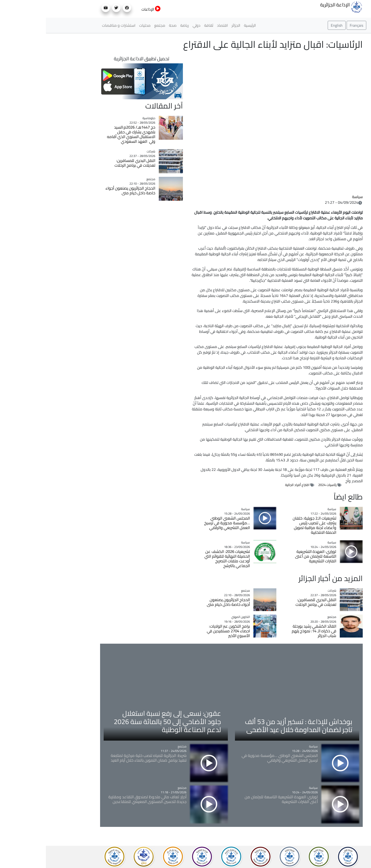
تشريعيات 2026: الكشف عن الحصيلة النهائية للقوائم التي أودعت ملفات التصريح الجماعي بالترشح (181, 559)
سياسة (311, 197)
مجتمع (114, 25)
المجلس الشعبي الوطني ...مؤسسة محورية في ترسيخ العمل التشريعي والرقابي (181, 523)
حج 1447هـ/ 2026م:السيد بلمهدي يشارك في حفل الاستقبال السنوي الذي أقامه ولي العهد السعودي (85, 134)
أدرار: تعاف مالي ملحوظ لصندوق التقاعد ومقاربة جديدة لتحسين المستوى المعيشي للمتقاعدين (102, 799)
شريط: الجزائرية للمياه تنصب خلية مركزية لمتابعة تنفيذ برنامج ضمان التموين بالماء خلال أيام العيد (103, 758)
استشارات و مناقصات (73, 25)
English (291, 25)
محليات (99, 25)
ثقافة (163, 25)
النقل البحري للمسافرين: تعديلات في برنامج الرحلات (270, 602)
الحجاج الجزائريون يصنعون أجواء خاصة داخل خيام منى (182, 602)
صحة (127, 25)
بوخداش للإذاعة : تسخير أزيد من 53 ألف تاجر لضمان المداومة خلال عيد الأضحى (253, 726)
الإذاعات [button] (105, 9)
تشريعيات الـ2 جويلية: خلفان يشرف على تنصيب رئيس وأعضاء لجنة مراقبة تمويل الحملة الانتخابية (269, 525)
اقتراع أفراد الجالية (251, 485)
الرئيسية (204, 25)
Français (311, 25)
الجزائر (190, 25)
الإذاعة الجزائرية (295, 7)
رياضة (139, 25)
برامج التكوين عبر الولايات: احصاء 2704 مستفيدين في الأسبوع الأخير (182, 631)
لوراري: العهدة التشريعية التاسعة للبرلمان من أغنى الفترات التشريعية (270, 556)
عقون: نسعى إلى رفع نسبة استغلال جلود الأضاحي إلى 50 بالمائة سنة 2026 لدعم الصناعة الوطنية (121, 721)
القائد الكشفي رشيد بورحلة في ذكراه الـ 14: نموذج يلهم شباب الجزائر (268, 631)
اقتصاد (177, 25)
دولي (151, 25)
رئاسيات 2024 (282, 485)
